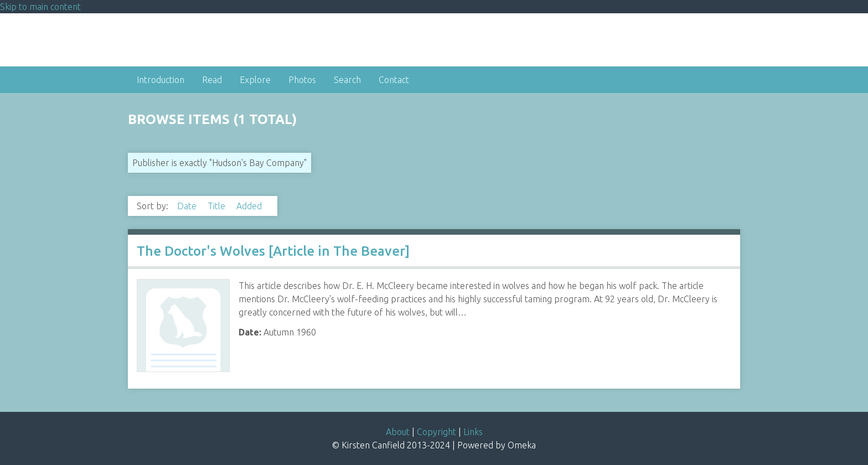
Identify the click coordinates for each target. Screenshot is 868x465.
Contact (394, 80)
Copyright (436, 432)
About (398, 432)
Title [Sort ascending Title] (218, 206)
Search (347, 80)
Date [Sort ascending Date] (188, 206)
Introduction (161, 80)
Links (473, 432)
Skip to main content (40, 7)
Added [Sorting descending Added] (249, 206)
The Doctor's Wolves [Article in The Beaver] (273, 251)
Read (212, 80)
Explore (255, 80)
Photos (302, 80)
